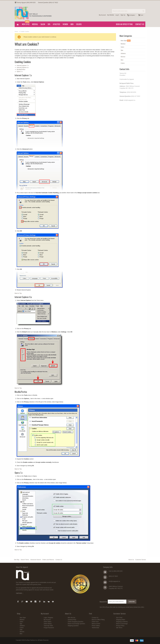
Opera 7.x (20, 72)
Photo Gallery (96, 626)
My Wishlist (111, 15)
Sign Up (123, 15)
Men (21, 634)
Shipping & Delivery (122, 622)
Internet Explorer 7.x (23, 66)
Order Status (47, 622)
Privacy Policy (120, 626)
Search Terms (25, 560)
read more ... (20, 593)
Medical (22, 620)
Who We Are (71, 618)
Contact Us (59, 560)
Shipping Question (73, 626)
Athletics (22, 626)
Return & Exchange (122, 624)
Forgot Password (49, 628)
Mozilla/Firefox (21, 70)
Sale (21, 630)
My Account (102, 15)
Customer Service (141, 560)
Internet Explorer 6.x (23, 68)
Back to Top (18, 293)
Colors (22, 628)
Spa (21, 624)
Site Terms (119, 628)
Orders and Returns (48, 560)
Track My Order (48, 626)
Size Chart (119, 618)
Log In (117, 15)
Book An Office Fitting (98, 620)
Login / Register (48, 618)
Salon (21, 622)
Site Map (17, 560)
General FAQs (72, 620)
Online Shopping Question (76, 622)
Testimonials (95, 628)
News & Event (96, 624)
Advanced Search (36, 560)
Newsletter (103, 602)
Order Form (95, 622)
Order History (48, 624)
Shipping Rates (121, 620)
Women (22, 632)
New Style (23, 618)
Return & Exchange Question (76, 624)
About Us (131, 560)
